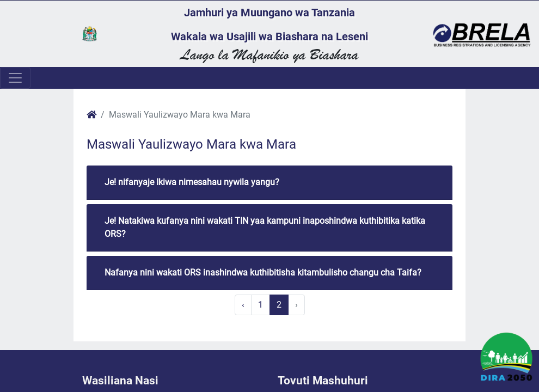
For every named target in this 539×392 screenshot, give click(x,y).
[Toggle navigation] (15, 78)
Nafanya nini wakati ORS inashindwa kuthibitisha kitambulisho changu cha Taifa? (263, 272)
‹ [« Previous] (243, 305)
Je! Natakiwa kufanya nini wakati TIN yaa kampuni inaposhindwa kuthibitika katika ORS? (265, 227)
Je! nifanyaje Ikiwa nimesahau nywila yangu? (192, 182)
